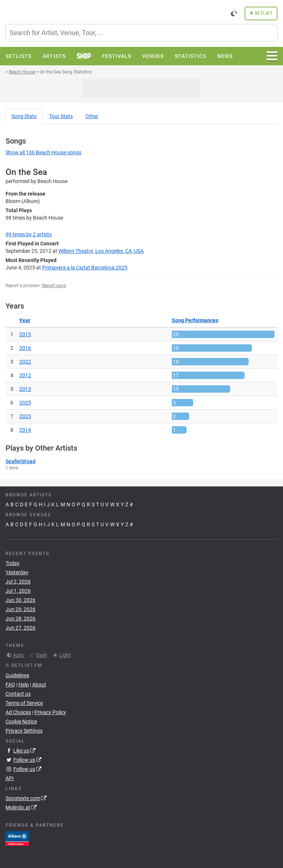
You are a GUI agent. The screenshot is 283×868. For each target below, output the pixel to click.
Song (24, 116)
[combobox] (141, 33)
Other (92, 116)
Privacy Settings (24, 731)
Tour (61, 116)
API (10, 778)
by (29, 234)
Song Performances (195, 320)
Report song (54, 286)
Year (25, 320)
